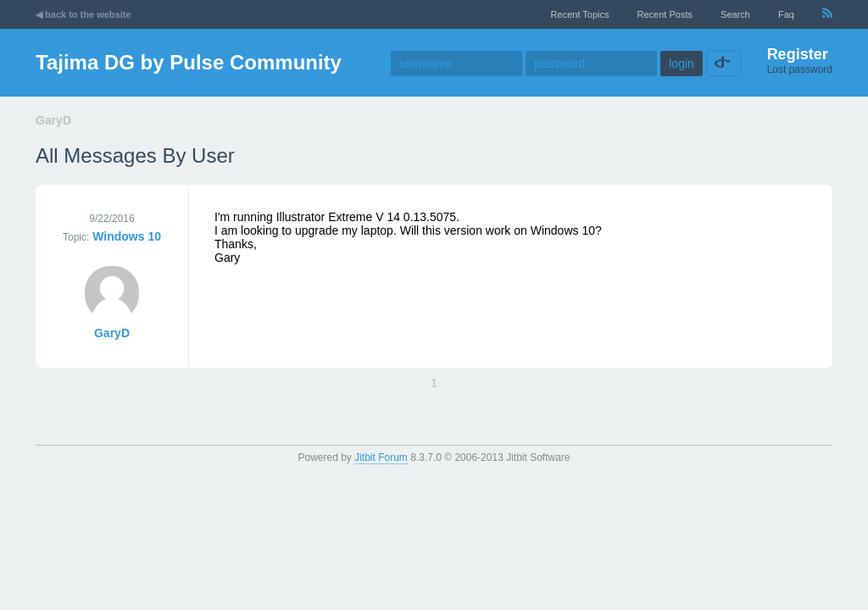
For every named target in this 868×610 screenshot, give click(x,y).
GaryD (112, 333)
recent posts (665, 14)
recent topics (580, 14)
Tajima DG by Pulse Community (189, 62)
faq (786, 14)
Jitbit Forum (381, 457)
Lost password (800, 69)
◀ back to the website (83, 14)
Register (798, 54)
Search (735, 14)
